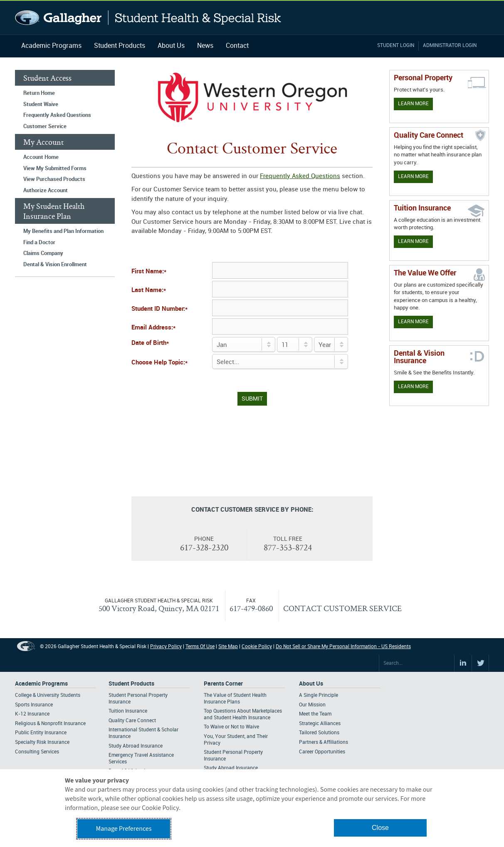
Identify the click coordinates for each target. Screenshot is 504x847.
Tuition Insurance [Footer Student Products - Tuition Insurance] (128, 711)
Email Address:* (153, 328)
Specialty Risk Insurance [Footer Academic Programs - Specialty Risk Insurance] (42, 742)
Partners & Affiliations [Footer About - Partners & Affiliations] (324, 742)
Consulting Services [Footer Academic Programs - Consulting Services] (37, 752)
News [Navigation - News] (205, 46)
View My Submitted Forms (55, 168)
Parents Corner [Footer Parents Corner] (223, 684)
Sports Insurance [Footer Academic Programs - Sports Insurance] (34, 705)
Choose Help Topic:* (159, 363)
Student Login (396, 46)
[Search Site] (417, 664)
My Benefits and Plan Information (63, 231)
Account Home (41, 157)
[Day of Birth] (295, 344)
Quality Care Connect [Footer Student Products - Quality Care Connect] (132, 721)
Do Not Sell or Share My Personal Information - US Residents (343, 647)
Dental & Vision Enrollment (55, 265)
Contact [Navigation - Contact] (237, 46)
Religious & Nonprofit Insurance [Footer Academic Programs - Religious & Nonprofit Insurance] (50, 724)
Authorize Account (46, 191)
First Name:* (149, 272)
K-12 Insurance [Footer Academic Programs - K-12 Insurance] (32, 714)
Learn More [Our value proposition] (413, 322)
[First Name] (280, 270)
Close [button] (380, 828)
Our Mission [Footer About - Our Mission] (312, 705)
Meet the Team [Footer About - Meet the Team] (315, 714)
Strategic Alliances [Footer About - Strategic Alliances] (320, 724)
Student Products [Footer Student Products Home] (131, 684)
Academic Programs (51, 46)
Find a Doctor (39, 243)
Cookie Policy (257, 647)
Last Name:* (149, 290)
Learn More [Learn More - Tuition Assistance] (413, 241)
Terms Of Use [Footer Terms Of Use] (200, 647)
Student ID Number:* (159, 309)
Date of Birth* (150, 343)
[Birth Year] (331, 344)
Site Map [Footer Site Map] (228, 647)
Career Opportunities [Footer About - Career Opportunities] (322, 752)
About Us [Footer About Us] (311, 684)
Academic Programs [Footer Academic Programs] (41, 684)
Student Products (120, 46)
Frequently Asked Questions (57, 115)
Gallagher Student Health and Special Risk (148, 18)
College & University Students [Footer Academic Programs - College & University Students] (48, 695)
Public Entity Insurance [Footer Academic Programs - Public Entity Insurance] (41, 733)
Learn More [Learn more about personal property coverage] (413, 104)
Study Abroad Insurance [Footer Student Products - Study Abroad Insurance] (136, 746)
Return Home (39, 93)
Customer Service (45, 126)
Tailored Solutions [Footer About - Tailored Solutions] (319, 733)
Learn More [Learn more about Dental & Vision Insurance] (413, 387)
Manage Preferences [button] (124, 829)
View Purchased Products (54, 179)
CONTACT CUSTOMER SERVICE (342, 608)
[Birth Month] (244, 344)
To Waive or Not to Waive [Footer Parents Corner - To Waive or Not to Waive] (231, 727)
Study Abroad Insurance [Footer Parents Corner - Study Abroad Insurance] (231, 768)
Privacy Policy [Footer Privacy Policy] (166, 647)
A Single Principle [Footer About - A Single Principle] (319, 695)
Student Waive (41, 104)
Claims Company (43, 253)
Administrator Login (450, 46)
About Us (171, 46)
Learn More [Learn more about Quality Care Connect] (413, 177)
